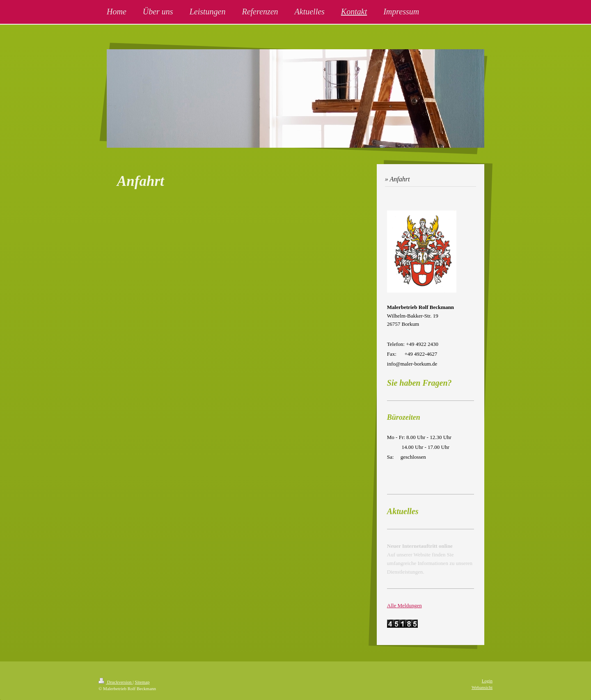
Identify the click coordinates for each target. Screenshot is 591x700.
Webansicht (482, 687)
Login (487, 681)
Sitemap (142, 682)
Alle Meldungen (404, 605)
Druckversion (116, 682)
